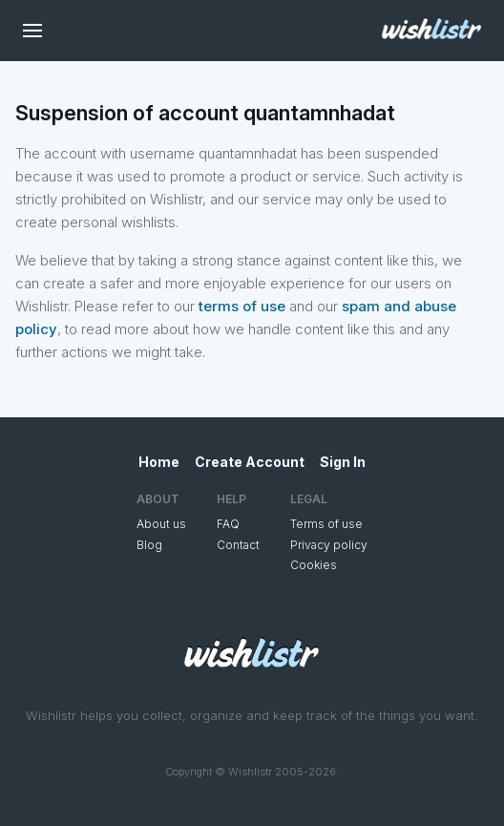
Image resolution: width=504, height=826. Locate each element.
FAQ (228, 524)
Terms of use (326, 524)
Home (159, 462)
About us (161, 524)
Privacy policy (329, 545)
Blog (149, 545)
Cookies (314, 565)
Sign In (343, 462)
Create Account (250, 462)
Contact (238, 545)
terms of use (242, 306)
